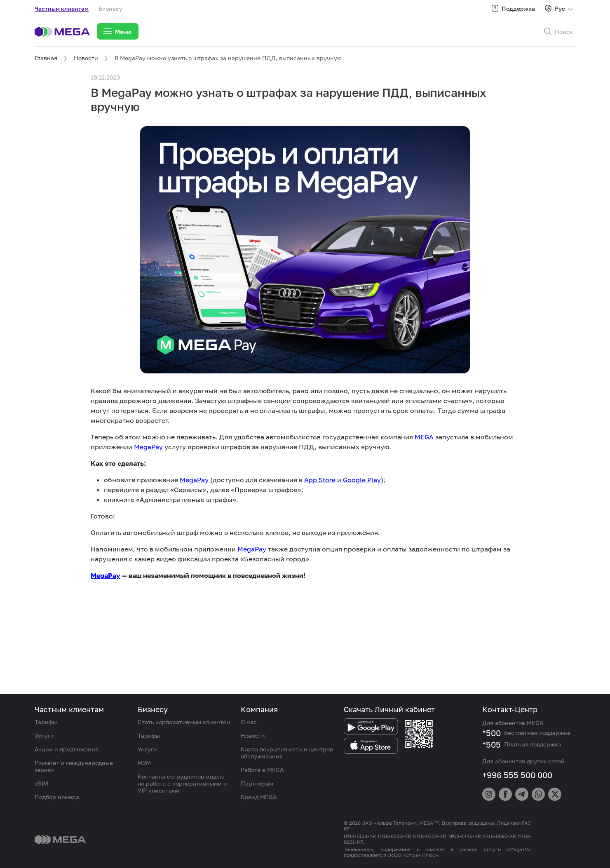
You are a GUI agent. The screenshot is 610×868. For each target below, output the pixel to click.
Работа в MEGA (262, 770)
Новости (86, 58)
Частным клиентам (62, 8)
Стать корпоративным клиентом (184, 722)
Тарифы (46, 722)
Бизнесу (110, 8)
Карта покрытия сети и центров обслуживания (287, 753)
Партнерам (257, 783)
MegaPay (148, 447)
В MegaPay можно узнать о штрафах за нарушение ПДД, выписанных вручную (228, 58)
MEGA (424, 437)
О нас (249, 722)
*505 (492, 744)
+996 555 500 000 (517, 775)
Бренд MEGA (259, 797)
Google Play (362, 480)
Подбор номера (57, 797)
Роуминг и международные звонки (74, 766)
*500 (492, 733)
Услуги (44, 735)
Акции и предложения (67, 749)
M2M (144, 763)
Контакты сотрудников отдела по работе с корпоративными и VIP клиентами (182, 783)
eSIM (41, 783)
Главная (46, 58)
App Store (320, 480)
